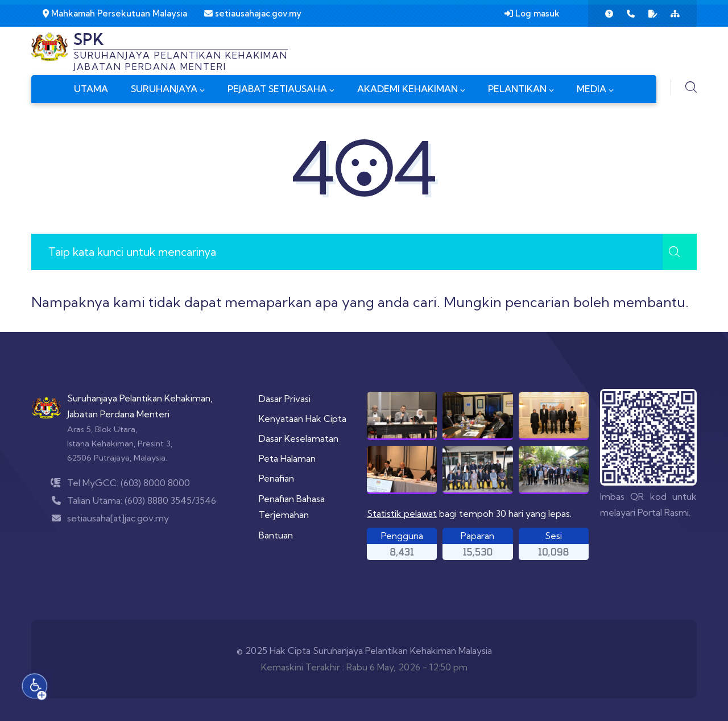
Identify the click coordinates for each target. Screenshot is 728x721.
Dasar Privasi (285, 399)
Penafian (276, 478)
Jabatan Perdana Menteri (118, 414)
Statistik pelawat (402, 513)
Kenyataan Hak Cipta (303, 418)
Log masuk (532, 13)
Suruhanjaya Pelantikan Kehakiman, (140, 398)
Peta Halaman (287, 458)
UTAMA (91, 89)
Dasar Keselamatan (299, 438)
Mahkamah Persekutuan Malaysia (115, 13)
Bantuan (276, 535)
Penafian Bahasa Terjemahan (292, 507)
